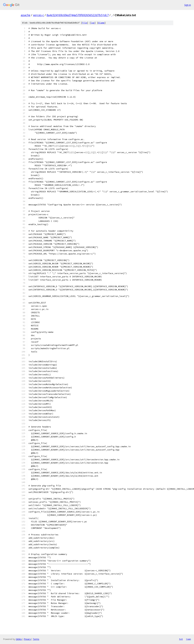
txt (181, 639)
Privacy (27, 639)
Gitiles (19, 639)
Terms (36, 639)
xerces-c (38, 15)
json (188, 639)
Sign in (188, 5)
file (85, 23)
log (93, 23)
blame (101, 23)
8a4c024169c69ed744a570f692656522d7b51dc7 (78, 15)
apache (26, 15)
